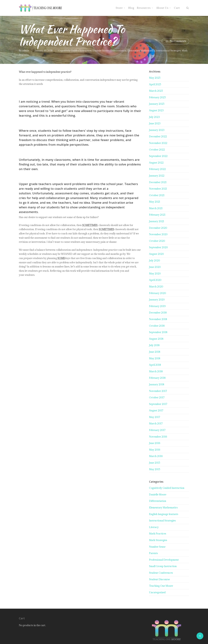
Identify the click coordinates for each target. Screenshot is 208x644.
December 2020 (158, 228)
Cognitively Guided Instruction (75, 51)
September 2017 (158, 404)
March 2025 (156, 91)
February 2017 (157, 430)
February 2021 (157, 215)
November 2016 (158, 437)
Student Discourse (159, 579)
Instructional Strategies (168, 51)
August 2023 (156, 110)
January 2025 (157, 104)
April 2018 (155, 365)
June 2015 (155, 463)
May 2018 (155, 358)
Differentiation (118, 51)
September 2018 (158, 332)
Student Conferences (161, 573)
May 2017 (155, 417)
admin (26, 51)
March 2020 (156, 287)
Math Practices (158, 534)
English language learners (164, 514)
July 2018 (154, 345)
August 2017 (156, 410)
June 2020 (155, 267)
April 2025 (155, 84)
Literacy (154, 527)
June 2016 (155, 443)
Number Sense (157, 547)
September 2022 (158, 156)
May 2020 (155, 274)
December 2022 (158, 136)
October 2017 (157, 397)
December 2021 (158, 182)
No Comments (175, 41)
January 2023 (157, 130)
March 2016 (156, 456)
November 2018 (158, 319)
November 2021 (158, 189)
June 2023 (155, 123)
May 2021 (155, 202)
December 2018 (158, 313)
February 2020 (158, 293)
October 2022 (157, 150)
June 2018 (155, 352)
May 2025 (155, 78)
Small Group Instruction (163, 566)
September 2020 (158, 247)
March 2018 (156, 371)
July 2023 (154, 117)
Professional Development (164, 560)
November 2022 (158, 143)
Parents (153, 553)
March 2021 (156, 208)
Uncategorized (157, 592)
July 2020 (155, 261)
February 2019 (157, 306)
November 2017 (158, 391)
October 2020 (157, 241)
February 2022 (157, 169)
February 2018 (157, 378)
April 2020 (155, 280)
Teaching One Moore (161, 586)
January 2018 (157, 384)
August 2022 (156, 163)
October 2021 (157, 195)
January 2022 (157, 176)
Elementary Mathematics (141, 51)
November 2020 (158, 234)
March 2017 (156, 424)
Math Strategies (158, 540)
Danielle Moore (101, 51)
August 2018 (156, 339)
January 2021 (157, 221)
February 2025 (157, 97)
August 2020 (156, 254)
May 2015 (155, 469)
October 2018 (157, 326)
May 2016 (155, 450)
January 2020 (157, 300)
